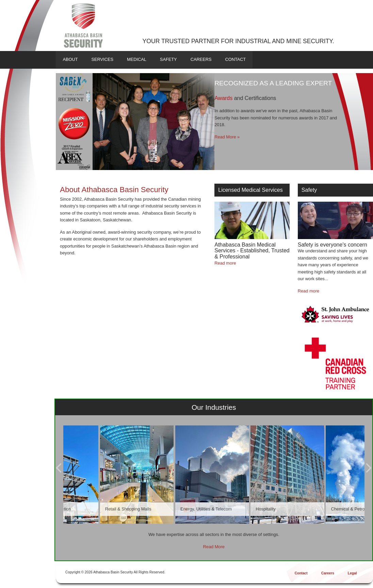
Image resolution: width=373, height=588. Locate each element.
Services (102, 59)
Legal (352, 573)
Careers (201, 59)
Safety (168, 59)
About (70, 59)
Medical (137, 59)
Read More (214, 547)
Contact (236, 59)
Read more (225, 263)
